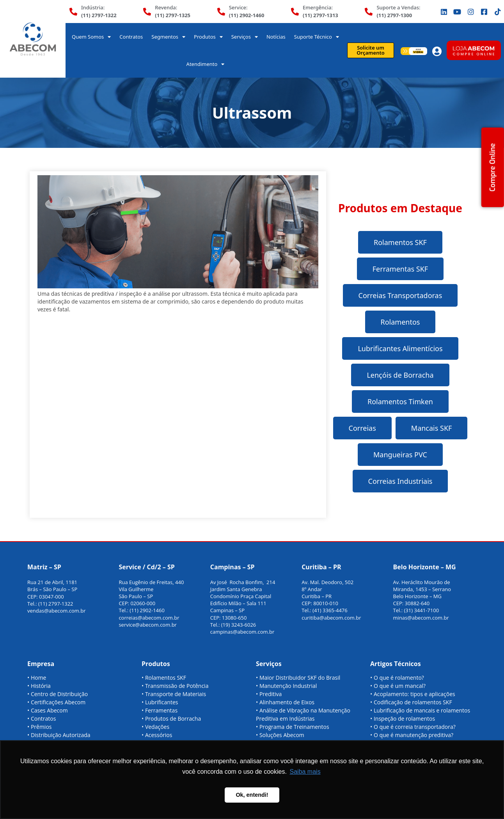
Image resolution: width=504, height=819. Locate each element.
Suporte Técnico (317, 37)
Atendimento (206, 64)
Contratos (131, 37)
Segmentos (168, 37)
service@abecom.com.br (148, 625)
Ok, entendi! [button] (252, 795)
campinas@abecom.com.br (242, 632)
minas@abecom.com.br (421, 618)
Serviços (245, 37)
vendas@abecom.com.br (57, 611)
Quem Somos (91, 37)
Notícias (276, 37)
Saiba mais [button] (305, 772)
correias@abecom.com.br (149, 618)
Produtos (208, 37)
